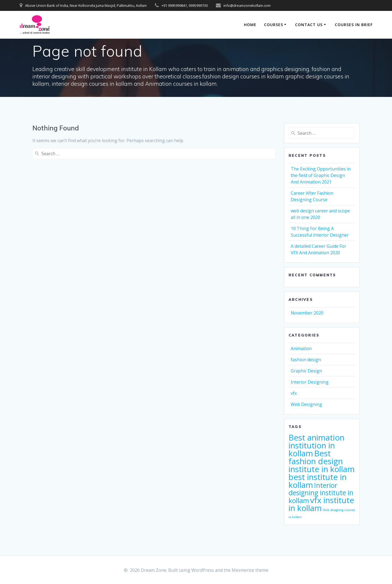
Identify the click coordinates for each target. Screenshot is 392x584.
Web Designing (306, 404)
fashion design (306, 360)
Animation (301, 348)
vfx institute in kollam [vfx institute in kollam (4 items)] (321, 504)
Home (250, 25)
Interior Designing (310, 382)
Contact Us (309, 25)
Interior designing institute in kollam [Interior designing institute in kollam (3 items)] (321, 493)
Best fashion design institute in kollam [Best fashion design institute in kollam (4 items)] (322, 461)
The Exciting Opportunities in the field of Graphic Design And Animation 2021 (321, 175)
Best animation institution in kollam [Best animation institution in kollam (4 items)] (316, 445)
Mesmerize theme (250, 570)
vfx (294, 393)
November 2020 (307, 313)
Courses (274, 25)
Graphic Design (306, 371)
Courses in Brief (354, 25)
